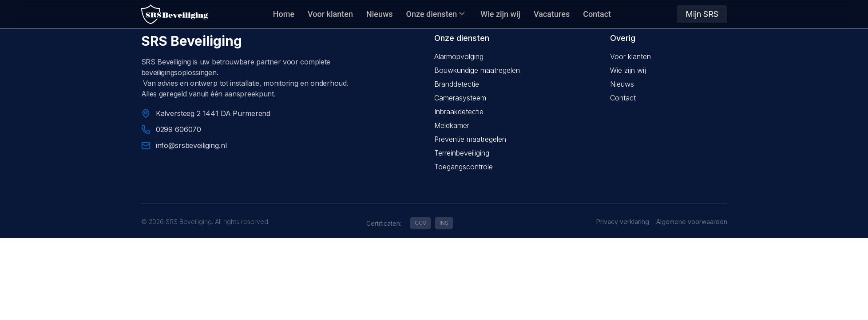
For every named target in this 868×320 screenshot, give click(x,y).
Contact (597, 14)
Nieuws (380, 14)
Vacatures (552, 14)
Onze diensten (436, 14)
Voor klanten (330, 14)
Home (284, 14)
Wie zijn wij (500, 14)
